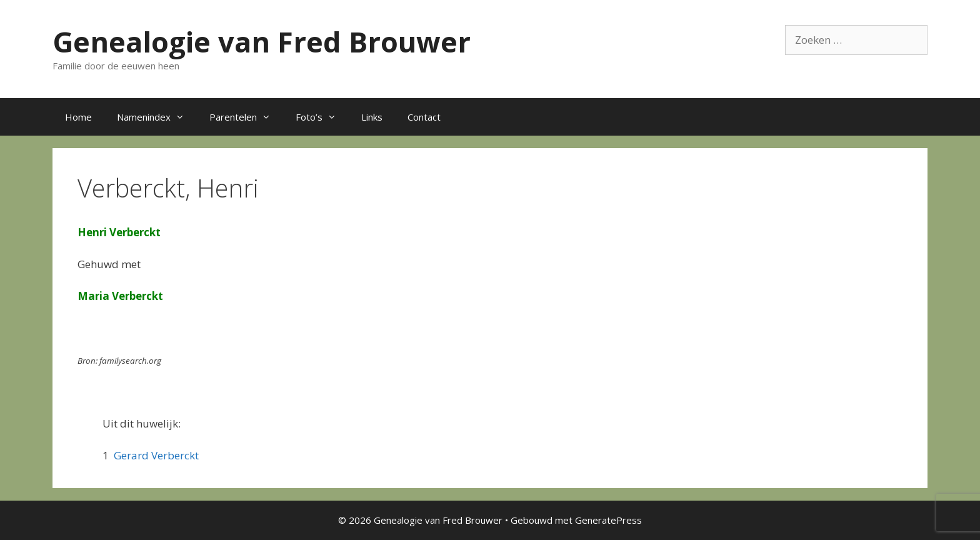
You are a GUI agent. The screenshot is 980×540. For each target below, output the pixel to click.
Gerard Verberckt (156, 455)
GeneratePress (608, 520)
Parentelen (246, 117)
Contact (424, 117)
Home (78, 117)
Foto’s (322, 117)
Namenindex (157, 117)
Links (372, 117)
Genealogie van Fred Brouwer (262, 42)
